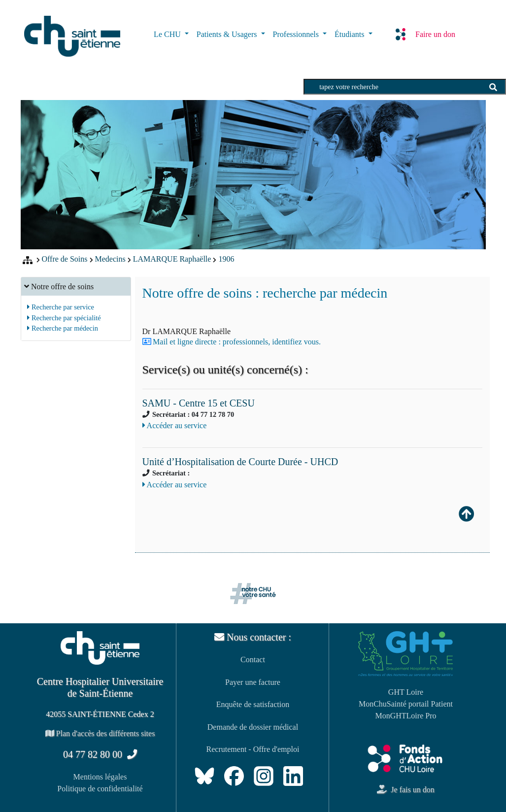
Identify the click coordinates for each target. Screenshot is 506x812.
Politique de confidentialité (100, 789)
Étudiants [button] (350, 34)
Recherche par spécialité (64, 318)
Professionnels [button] (297, 34)
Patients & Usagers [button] (228, 34)
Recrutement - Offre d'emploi (253, 749)
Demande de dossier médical (253, 727)
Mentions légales (100, 777)
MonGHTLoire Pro (405, 716)
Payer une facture (253, 682)
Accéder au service (175, 425)
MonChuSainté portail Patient (406, 704)
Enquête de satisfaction (253, 704)
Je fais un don (405, 790)
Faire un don (425, 34)
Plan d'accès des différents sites (100, 733)
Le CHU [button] (168, 34)
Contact (253, 660)
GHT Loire (406, 692)
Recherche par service (61, 307)
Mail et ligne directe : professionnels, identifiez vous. (237, 342)
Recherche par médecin (63, 328)
